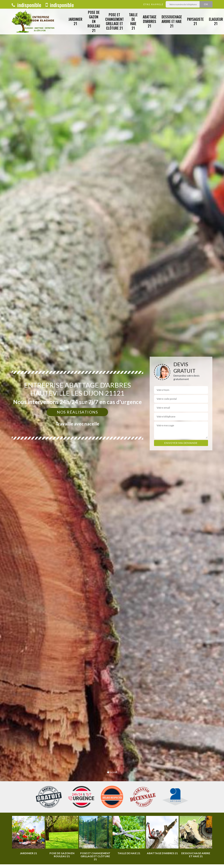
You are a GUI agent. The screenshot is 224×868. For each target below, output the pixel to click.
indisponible (26, 5)
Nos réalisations (77, 412)
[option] (28, 835)
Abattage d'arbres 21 (150, 21)
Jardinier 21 (75, 22)
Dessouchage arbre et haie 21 (172, 21)
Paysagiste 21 (195, 22)
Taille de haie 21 (133, 21)
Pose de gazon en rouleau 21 (94, 21)
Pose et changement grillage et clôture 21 (114, 21)
